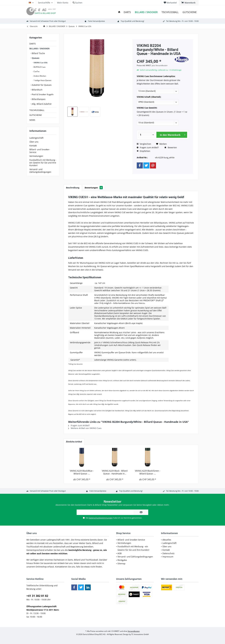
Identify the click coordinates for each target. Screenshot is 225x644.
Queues (35, 58)
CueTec (36, 71)
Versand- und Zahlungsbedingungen (40, 171)
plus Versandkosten (160, 65)
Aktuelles (167, 540)
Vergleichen (144, 144)
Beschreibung (73, 188)
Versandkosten (134, 631)
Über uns (34, 142)
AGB (120, 553)
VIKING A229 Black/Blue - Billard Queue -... (82, 472)
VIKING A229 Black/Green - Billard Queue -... (148, 472)
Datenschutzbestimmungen (101, 518)
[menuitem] (189, 3)
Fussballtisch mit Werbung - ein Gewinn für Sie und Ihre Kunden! (43, 163)
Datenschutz (168, 553)
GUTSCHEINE (36, 115)
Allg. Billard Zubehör (41, 104)
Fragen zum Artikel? (148, 147)
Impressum (168, 557)
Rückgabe (122, 560)
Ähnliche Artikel (74, 442)
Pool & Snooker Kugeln (42, 94)
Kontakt (33, 146)
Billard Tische (38, 53)
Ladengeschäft (36, 138)
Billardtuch (37, 90)
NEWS (32, 120)
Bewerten (171, 147)
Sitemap (121, 563)
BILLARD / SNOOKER (39, 49)
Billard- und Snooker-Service (40, 151)
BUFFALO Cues (39, 67)
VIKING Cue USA (40, 63)
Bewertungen (94, 188)
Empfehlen (143, 151)
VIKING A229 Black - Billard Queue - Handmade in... (115, 472)
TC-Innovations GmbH (140, 634)
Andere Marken (40, 76)
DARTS (33, 44)
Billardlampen (38, 99)
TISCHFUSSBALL (37, 110)
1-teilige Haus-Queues (42, 80)
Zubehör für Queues (41, 85)
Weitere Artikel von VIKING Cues (85, 428)
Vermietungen (36, 156)
